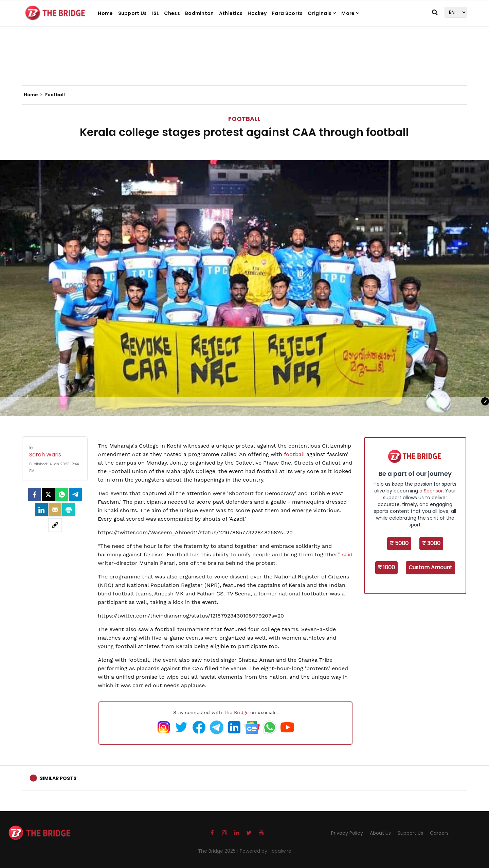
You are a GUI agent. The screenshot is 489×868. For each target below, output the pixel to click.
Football (244, 119)
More (350, 13)
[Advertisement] (244, 65)
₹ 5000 (399, 543)
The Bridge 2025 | (219, 851)
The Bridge (236, 712)
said (347, 554)
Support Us (133, 13)
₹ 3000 (431, 543)
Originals (322, 13)
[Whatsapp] (62, 494)
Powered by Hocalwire (266, 851)
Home (105, 13)
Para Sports (287, 13)
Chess (172, 13)
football (294, 454)
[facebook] (35, 494)
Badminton (200, 13)
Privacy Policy (347, 833)
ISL (156, 13)
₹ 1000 (386, 567)
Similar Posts (58, 778)
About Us (380, 833)
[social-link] (55, 525)
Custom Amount (430, 567)
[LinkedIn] (41, 510)
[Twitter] (48, 494)
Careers (439, 833)
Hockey (257, 13)
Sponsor (433, 491)
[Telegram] (75, 494)
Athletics (231, 13)
